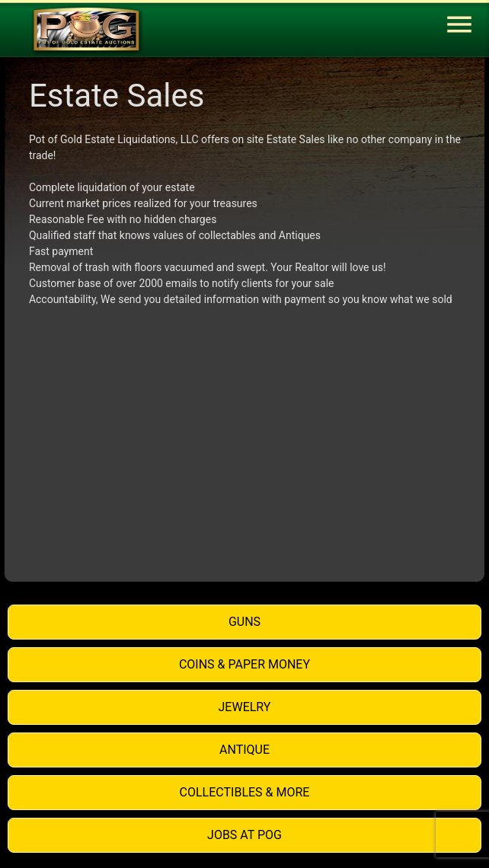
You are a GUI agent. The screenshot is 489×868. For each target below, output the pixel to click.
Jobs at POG (244, 835)
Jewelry (245, 707)
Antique (244, 750)
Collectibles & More (245, 792)
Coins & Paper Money (244, 664)
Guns (244, 622)
